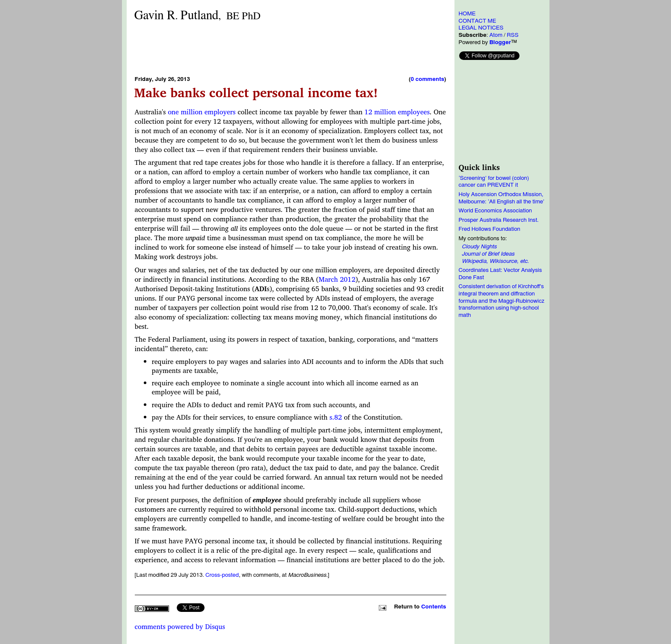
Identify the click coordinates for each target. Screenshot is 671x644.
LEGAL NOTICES (481, 28)
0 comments (428, 79)
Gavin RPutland (197, 16)
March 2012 (337, 279)
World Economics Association (496, 211)
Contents (433, 607)
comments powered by (180, 626)
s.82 (336, 417)
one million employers (202, 112)
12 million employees (397, 112)
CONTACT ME (478, 21)
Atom (496, 35)
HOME (467, 14)
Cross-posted (222, 575)
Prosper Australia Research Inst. (499, 220)
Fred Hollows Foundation (490, 229)
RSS (512, 35)
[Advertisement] (291, 48)
